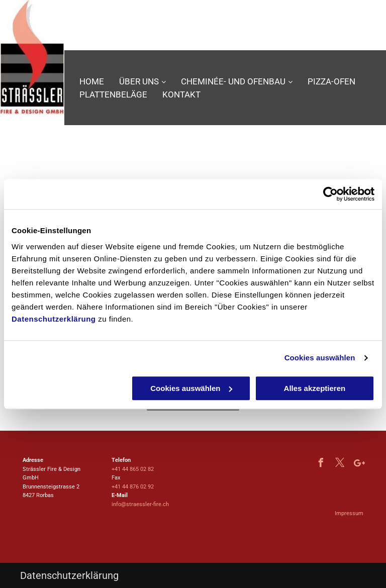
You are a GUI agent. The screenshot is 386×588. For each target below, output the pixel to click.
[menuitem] (92, 82)
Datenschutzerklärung (54, 319)
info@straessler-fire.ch (140, 504)
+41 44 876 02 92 (133, 487)
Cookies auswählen (320, 358)
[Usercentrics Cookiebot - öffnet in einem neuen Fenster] (330, 194)
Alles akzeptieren (315, 388)
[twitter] (340, 464)
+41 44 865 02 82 (133, 469)
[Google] (359, 464)
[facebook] (321, 464)
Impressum (349, 513)
